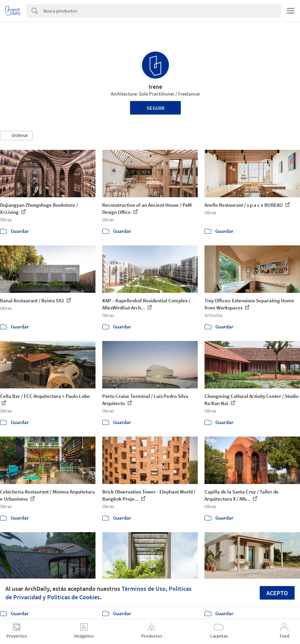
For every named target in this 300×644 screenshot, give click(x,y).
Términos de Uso (144, 589)
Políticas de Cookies (73, 597)
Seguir (156, 108)
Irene (155, 87)
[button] (16, 136)
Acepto (277, 593)
